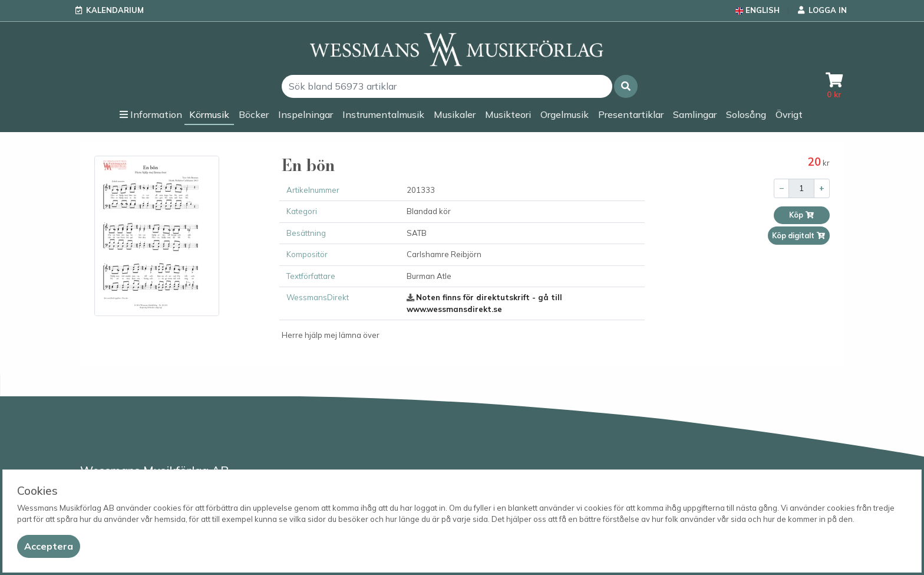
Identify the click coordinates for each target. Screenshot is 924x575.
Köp (802, 215)
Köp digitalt (799, 236)
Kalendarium (115, 10)
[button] (626, 86)
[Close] (49, 546)
